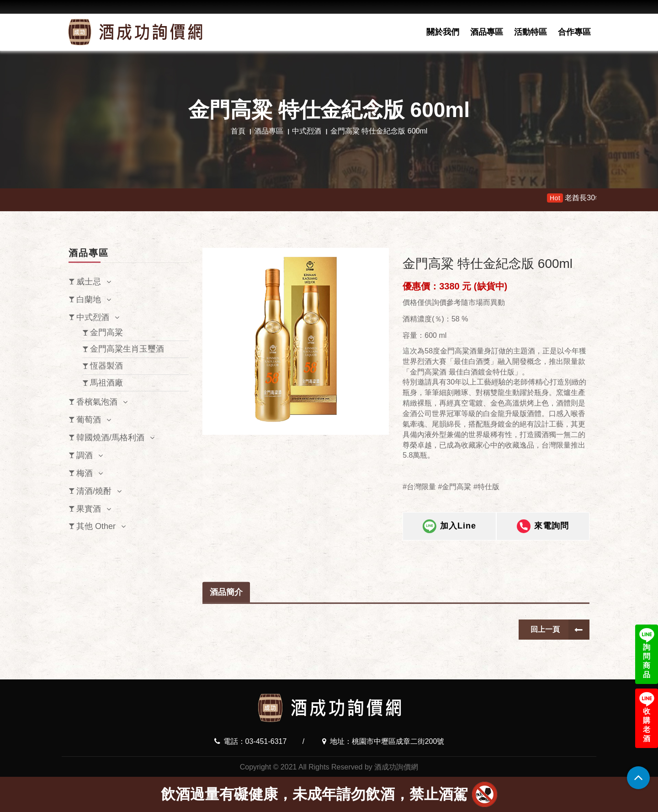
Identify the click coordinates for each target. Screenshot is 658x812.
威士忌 (89, 282)
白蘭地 (89, 299)
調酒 (85, 455)
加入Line (449, 534)
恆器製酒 (106, 366)
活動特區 (531, 32)
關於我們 (443, 32)
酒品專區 (487, 32)
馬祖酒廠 (106, 383)
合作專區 (574, 32)
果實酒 (89, 509)
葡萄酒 (89, 420)
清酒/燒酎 (94, 491)
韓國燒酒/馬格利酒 (110, 438)
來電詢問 (543, 534)
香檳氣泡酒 (97, 402)
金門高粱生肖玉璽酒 (127, 349)
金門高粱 (106, 332)
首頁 (238, 131)
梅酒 (85, 473)
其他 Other (96, 526)
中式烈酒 (307, 131)
